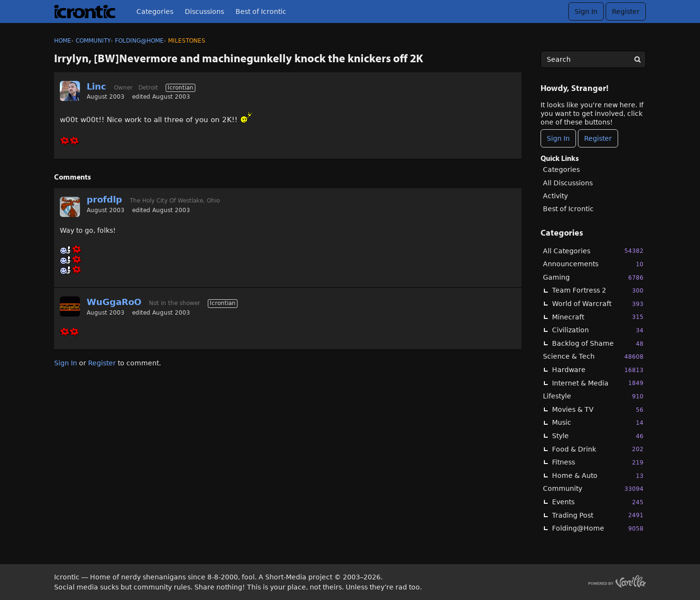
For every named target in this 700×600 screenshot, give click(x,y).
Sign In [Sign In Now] (558, 138)
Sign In (586, 11)
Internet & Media (598, 383)
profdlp (104, 199)
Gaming (593, 277)
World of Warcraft (598, 304)
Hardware (598, 370)
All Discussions (568, 183)
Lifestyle (593, 396)
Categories (155, 11)
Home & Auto (598, 476)
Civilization (598, 330)
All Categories (593, 251)
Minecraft (598, 317)
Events (598, 502)
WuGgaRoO (114, 302)
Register (626, 11)
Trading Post (598, 515)
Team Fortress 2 (598, 290)
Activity (555, 196)
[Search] (637, 59)
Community (593, 489)
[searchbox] (593, 59)
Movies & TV (598, 410)
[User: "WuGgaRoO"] (70, 306)
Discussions (204, 11)
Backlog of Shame (598, 344)
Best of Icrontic (261, 11)
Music (598, 423)
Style (598, 436)
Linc (96, 86)
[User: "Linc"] (70, 91)
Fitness (598, 462)
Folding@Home (598, 528)
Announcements (593, 264)
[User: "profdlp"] (70, 207)
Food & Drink (598, 449)
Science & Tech (593, 357)
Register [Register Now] (598, 138)
